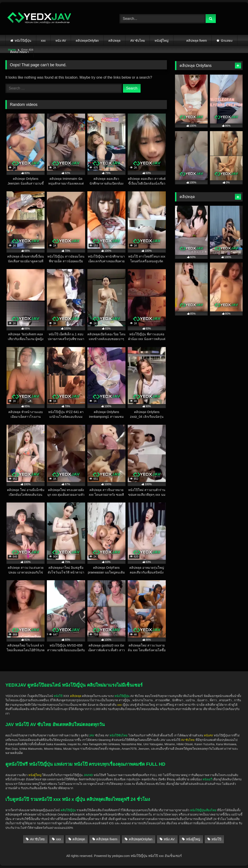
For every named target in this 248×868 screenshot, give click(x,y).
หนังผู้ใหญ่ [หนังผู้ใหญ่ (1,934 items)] (193, 839)
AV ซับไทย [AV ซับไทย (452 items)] (37, 839)
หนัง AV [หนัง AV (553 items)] (169, 839)
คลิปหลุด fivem (197, 41)
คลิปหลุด (114, 41)
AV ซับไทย (138, 41)
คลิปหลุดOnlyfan (87, 41)
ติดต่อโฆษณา (19, 52)
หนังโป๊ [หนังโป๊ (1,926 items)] (216, 839)
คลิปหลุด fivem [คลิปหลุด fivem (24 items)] (107, 839)
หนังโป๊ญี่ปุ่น (23, 41)
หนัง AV (61, 41)
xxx (43, 41)
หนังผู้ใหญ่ (162, 41)
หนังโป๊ (58, 696)
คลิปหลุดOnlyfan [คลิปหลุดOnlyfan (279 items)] (141, 839)
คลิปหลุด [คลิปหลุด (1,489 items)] (79, 839)
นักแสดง (227, 41)
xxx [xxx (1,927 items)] (59, 839)
